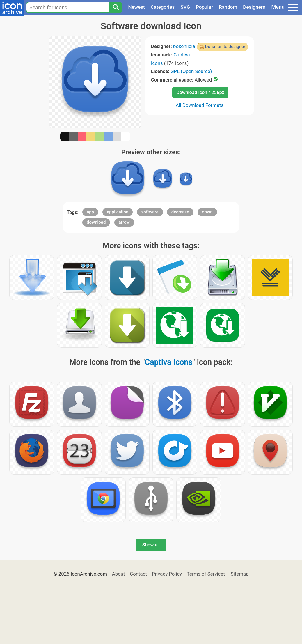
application (118, 212)
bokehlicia (184, 46)
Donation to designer (225, 47)
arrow (124, 222)
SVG (185, 7)
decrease (180, 212)
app (90, 212)
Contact (138, 574)
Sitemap (240, 574)
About (119, 574)
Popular (204, 7)
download (96, 222)
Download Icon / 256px (200, 92)
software (150, 212)
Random (228, 7)
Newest (136, 7)
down (207, 212)
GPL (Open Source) (191, 71)
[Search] (116, 7)
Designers (254, 7)
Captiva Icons (169, 362)
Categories (163, 7)
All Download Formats (200, 105)
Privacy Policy (167, 574)
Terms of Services (206, 574)
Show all (151, 545)
